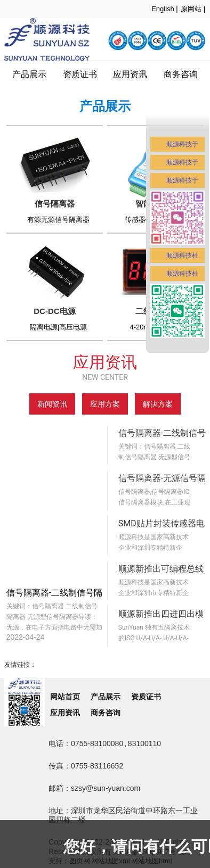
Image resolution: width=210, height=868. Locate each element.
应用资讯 (130, 74)
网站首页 (65, 697)
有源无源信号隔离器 (58, 220)
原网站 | (193, 9)
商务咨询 (106, 713)
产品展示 (29, 74)
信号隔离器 (55, 204)
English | (165, 9)
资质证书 (80, 74)
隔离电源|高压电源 (58, 327)
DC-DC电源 (54, 311)
